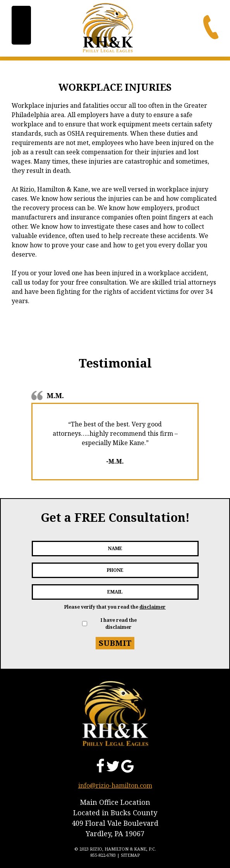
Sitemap (130, 855)
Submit (115, 643)
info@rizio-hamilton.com (115, 785)
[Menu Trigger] (21, 25)
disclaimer (153, 607)
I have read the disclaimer (119, 624)
